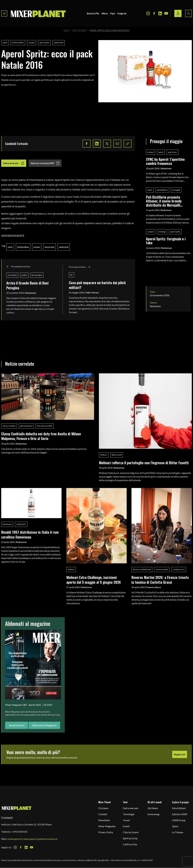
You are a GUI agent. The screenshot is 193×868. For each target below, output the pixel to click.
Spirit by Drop (79, 30)
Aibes (105, 13)
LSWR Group (179, 820)
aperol (161, 152)
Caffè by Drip (130, 844)
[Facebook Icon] (154, 13)
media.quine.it (15, 839)
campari (32, 43)
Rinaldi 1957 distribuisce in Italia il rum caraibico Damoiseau (30, 534)
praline (24, 275)
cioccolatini (12, 275)
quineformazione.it (48, 839)
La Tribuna (178, 832)
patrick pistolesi (26, 426)
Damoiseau (7, 524)
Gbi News (153, 808)
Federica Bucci (154, 587)
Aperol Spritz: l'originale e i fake (166, 241)
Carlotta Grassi (179, 569)
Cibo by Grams (131, 832)
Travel (126, 820)
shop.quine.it (30, 839)
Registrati (180, 754)
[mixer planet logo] (17, 808)
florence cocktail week (142, 569)
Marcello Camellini (45, 426)
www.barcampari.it (13, 235)
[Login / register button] (178, 13)
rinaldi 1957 (21, 524)
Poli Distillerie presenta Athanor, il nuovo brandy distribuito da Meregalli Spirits (164, 201)
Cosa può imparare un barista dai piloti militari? (97, 285)
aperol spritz (44, 43)
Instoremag (153, 814)
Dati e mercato (131, 808)
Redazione (31, 293)
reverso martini (162, 569)
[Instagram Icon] (148, 13)
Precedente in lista (18, 267)
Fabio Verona (92, 293)
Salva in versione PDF (45, 163)
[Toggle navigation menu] (4, 13)
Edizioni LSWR (180, 814)
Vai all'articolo (17, 725)
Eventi (126, 826)
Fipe (113, 13)
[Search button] (188, 13)
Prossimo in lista (80, 267)
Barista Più (93, 13)
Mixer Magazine (107, 826)
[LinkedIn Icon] (160, 13)
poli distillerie (162, 190)
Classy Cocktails (9, 426)
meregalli (176, 190)
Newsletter (104, 820)
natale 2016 (59, 43)
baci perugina (37, 275)
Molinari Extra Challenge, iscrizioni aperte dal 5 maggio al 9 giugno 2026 (94, 580)
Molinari (104, 455)
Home (66, 30)
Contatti (103, 814)
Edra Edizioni (179, 808)
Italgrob (122, 13)
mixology (162, 232)
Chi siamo (103, 808)
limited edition (18, 43)
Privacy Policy (106, 832)
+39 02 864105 (19, 832)
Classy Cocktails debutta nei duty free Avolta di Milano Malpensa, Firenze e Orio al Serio (41, 436)
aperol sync (173, 152)
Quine (175, 826)
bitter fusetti (117, 455)
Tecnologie (129, 814)
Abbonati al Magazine (44, 725)
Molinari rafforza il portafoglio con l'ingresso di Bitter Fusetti (144, 463)
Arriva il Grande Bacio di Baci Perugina (27, 285)
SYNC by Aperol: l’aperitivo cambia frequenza (165, 161)
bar (72, 275)
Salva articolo (14, 163)
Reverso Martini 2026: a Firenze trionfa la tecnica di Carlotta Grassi (160, 580)
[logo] (38, 13)
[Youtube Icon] (166, 13)
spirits (5, 43)
